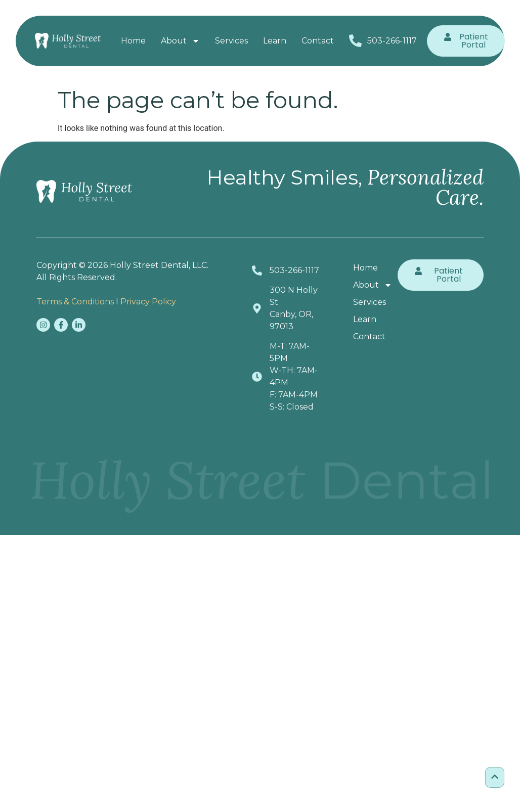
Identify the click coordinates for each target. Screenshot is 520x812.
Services (231, 41)
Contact (318, 41)
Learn (275, 41)
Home (133, 41)
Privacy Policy (148, 302)
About (180, 41)
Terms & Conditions (75, 302)
